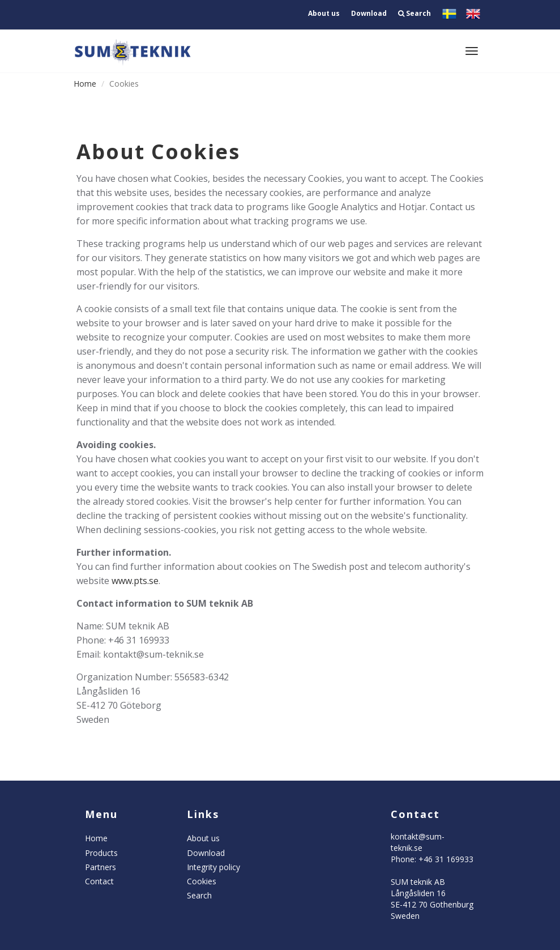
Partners (101, 867)
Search (414, 13)
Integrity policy (213, 867)
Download (369, 13)
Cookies (202, 881)
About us (324, 13)
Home (85, 84)
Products (101, 853)
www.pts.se (135, 581)
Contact (99, 881)
